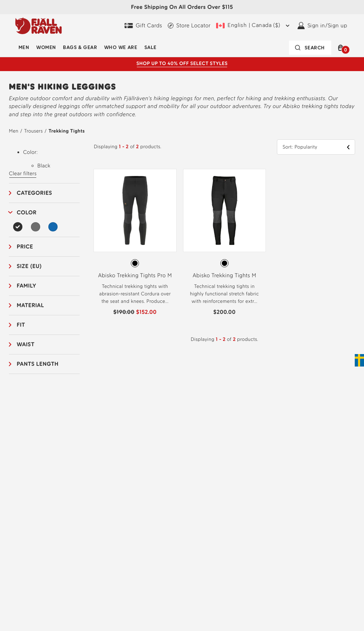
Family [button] (26, 286)
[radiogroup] (135, 263)
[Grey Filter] (36, 227)
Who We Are (121, 47)
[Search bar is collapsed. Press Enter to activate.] (310, 48)
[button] (342, 48)
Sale (150, 47)
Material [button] (30, 305)
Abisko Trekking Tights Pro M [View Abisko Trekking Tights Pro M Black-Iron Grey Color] (135, 275)
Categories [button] (34, 193)
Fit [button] (21, 325)
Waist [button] (26, 344)
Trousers (33, 131)
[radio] (135, 263)
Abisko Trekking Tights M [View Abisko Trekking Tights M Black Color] (224, 275)
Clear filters (23, 173)
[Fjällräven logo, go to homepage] (39, 26)
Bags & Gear (80, 47)
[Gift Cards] (143, 26)
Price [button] (25, 247)
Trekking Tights (66, 131)
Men (24, 47)
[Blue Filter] (53, 227)
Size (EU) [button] (29, 266)
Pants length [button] (38, 364)
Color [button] (27, 212)
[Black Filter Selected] (18, 227)
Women (46, 47)
